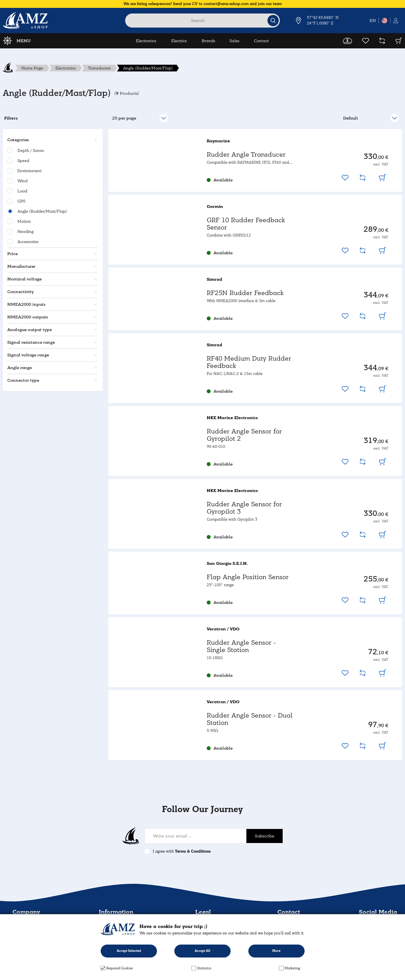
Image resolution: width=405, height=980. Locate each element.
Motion (24, 221)
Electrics (179, 41)
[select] (371, 118)
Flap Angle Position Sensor (248, 577)
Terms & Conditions (193, 851)
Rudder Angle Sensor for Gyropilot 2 (244, 435)
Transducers (99, 68)
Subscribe (265, 836)
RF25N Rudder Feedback (245, 293)
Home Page (32, 68)
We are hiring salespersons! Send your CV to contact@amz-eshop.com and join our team (203, 4)
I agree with (182, 851)
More (276, 951)
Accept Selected (129, 951)
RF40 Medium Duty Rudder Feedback (249, 362)
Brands (208, 41)
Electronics (146, 41)
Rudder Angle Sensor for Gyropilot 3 (244, 508)
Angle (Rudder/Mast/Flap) (148, 68)
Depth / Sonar (31, 150)
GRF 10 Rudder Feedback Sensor (246, 224)
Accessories (28, 242)
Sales (234, 41)
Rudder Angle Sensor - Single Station (241, 646)
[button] (52, 140)
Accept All (202, 951)
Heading (25, 231)
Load (22, 191)
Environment (30, 171)
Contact (261, 41)
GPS (21, 201)
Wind (22, 181)
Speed (23, 161)
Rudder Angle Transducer (246, 155)
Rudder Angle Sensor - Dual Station (250, 719)
